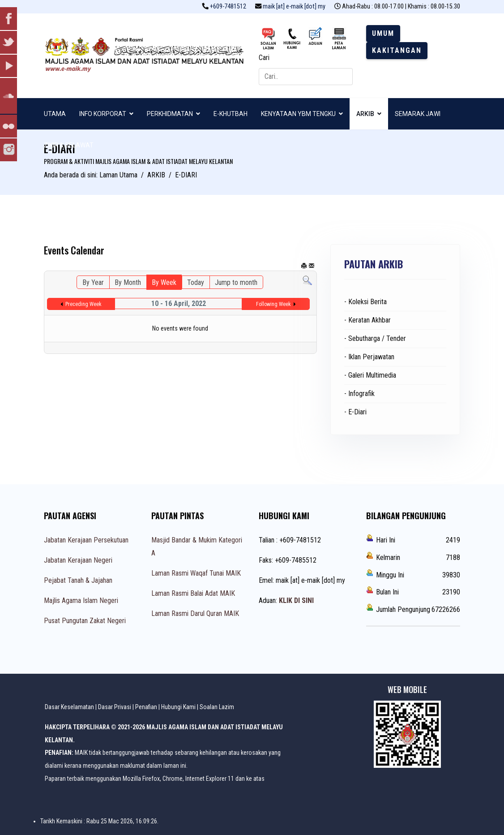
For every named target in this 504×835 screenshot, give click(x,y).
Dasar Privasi (115, 707)
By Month (128, 282)
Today (196, 282)
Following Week (273, 304)
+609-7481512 (228, 6)
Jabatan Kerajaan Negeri (78, 560)
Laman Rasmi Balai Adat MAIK (193, 593)
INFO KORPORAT (103, 114)
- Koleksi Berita (365, 302)
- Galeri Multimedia (370, 375)
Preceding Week (83, 304)
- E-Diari (355, 412)
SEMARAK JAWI (418, 114)
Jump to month (236, 282)
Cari (264, 58)
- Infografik (359, 394)
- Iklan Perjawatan (369, 357)
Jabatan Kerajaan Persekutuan (86, 540)
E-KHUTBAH (231, 114)
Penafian (146, 707)
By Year (93, 282)
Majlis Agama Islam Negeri (81, 600)
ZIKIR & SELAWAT (69, 145)
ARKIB (365, 114)
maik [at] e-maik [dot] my (294, 6)
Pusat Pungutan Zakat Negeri (85, 621)
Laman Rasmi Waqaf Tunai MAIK (196, 573)
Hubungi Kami (178, 707)
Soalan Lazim (217, 707)
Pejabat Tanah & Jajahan (78, 580)
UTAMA (55, 114)
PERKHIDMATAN (170, 114)
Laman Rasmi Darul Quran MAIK (195, 613)
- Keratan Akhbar (367, 320)
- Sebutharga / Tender (375, 338)
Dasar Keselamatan (69, 707)
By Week (164, 282)
